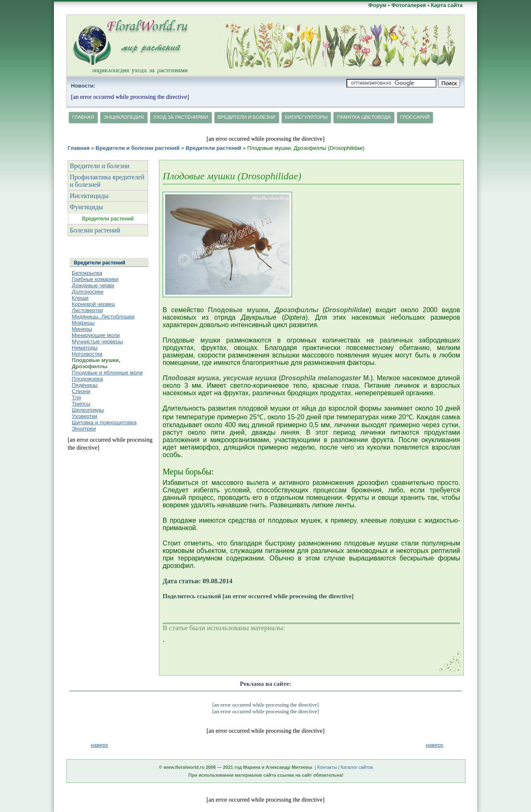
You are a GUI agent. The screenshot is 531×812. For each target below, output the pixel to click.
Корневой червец (93, 304)
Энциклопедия (124, 117)
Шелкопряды (88, 410)
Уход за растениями (181, 117)
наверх (435, 745)
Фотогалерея (409, 5)
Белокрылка (87, 273)
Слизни (81, 391)
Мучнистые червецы (97, 341)
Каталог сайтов (357, 767)
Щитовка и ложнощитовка (104, 422)
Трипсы (81, 404)
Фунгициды (86, 207)
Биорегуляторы (306, 117)
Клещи (80, 298)
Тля (76, 397)
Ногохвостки (87, 354)
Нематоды (85, 348)
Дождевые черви (93, 285)
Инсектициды (89, 196)
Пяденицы (85, 385)
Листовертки (87, 310)
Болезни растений (95, 230)
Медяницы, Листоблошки (103, 317)
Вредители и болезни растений (138, 148)
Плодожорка (87, 379)
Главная (83, 117)
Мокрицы (83, 323)
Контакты (327, 767)
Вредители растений (213, 148)
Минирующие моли (96, 335)
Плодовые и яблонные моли (107, 373)
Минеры (82, 329)
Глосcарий (415, 117)
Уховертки (84, 416)
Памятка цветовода (364, 117)
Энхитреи (84, 429)
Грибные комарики (95, 279)
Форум (377, 5)
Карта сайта (447, 5)
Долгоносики (88, 292)
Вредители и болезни (247, 117)
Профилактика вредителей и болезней (107, 181)
